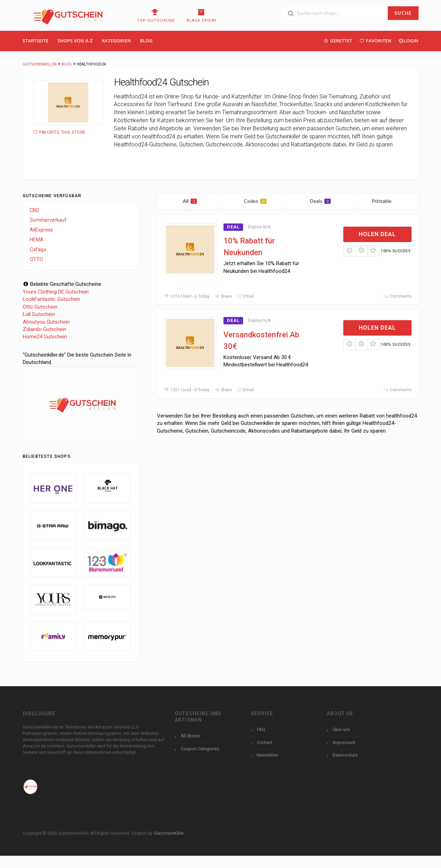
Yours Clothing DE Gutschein (56, 292)
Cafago (38, 249)
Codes (255, 201)
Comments (397, 296)
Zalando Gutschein (44, 329)
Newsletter (267, 755)
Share (223, 296)
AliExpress (41, 230)
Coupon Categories (200, 749)
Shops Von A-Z (75, 41)
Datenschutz (345, 755)
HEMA (37, 240)
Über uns (342, 729)
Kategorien (116, 41)
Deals (320, 201)
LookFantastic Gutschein (51, 299)
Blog (146, 41)
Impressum (344, 742)
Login (408, 40)
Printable (386, 201)
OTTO (36, 259)
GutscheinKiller (169, 833)
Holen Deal (377, 234)
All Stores (190, 736)
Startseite (36, 41)
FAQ (261, 729)
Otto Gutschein (40, 307)
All (190, 201)
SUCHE (403, 13)
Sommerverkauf (48, 220)
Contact (265, 742)
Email (246, 296)
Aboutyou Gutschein (46, 322)
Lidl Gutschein (39, 314)
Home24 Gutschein (45, 337)
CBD (35, 210)
